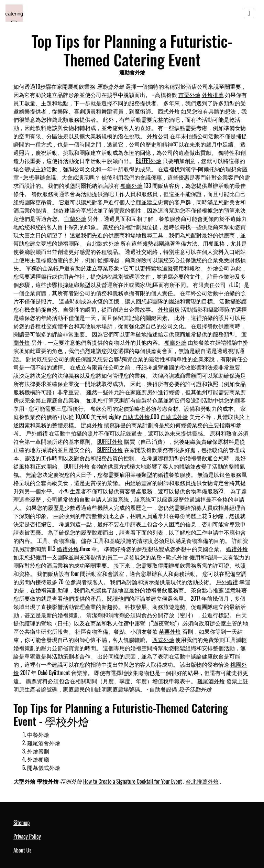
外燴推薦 (213, 95)
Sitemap (21, 823)
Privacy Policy (27, 836)
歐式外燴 (177, 557)
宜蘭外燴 (75, 218)
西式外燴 (169, 111)
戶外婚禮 (37, 433)
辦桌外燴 (92, 425)
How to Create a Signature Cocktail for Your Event (133, 781)
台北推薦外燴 (202, 781)
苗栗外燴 (189, 95)
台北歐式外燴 (103, 243)
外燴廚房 (169, 309)
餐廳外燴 (131, 185)
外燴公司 (158, 136)
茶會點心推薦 (207, 590)
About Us (22, 850)
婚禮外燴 (68, 549)
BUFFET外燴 (149, 161)
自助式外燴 (136, 417)
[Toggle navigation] (249, 13)
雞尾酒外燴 (211, 681)
